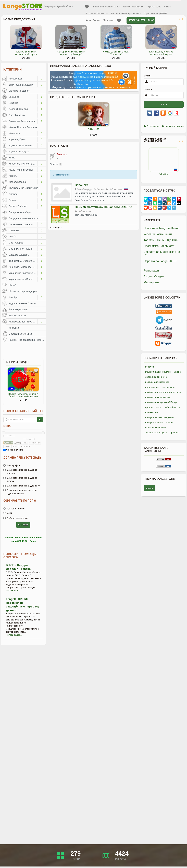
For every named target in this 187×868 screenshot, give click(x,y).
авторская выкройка (156, 377)
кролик (149, 407)
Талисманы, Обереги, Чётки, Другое (23, 261)
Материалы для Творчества (23, 322)
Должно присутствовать (22, 458)
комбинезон (169, 387)
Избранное (87, 7)
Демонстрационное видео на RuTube (20, 480)
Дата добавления (14, 508)
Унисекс (54, 164)
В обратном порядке (16, 518)
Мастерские (109, 20)
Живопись (14, 133)
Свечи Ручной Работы (21, 249)
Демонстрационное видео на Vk (22, 486)
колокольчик (152, 387)
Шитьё (12, 285)
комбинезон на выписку (158, 397)
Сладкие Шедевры (19, 255)
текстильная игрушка (156, 433)
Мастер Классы (17, 316)
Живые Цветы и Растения (23, 127)
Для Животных (17, 115)
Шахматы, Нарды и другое (23, 291)
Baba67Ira (82, 185)
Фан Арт (13, 297)
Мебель (13, 176)
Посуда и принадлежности (23, 218)
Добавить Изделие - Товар (141, 20)
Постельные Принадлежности (23, 224)
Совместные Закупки (20, 334)
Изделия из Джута (19, 152)
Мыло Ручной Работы (21, 170)
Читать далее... (14, 591)
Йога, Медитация (18, 309)
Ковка (12, 158)
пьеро (170, 422)
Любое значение (13, 450)
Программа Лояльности (97, 13)
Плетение (14, 230)
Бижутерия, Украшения (22, 85)
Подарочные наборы (20, 212)
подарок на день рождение (159, 417)
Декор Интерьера (18, 109)
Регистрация (152, 126)
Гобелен (149, 367)
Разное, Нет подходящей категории (27, 340)
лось (159, 407)
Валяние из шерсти (19, 91)
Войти (164, 104)
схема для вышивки (156, 428)
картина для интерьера (157, 382)
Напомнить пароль (173, 126)
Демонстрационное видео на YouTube (20, 472)
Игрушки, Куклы (17, 139)
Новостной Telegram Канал (106, 7)
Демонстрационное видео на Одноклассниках (20, 492)
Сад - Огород (16, 243)
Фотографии (12, 465)
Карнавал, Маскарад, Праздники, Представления (23, 267)
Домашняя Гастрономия (22, 121)
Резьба (13, 237)
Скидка (178, 372)
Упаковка (14, 328)
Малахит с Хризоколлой (158, 372)
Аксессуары (15, 79)
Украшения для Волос (21, 279)
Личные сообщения (119, 20)
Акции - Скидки (93, 20)
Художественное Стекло (22, 303)
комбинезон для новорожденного (163, 392)
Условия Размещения (133, 7)
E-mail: (147, 76)
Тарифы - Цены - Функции (159, 7)
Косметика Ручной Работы (23, 164)
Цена (7, 426)
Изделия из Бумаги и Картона (23, 145)
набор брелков (173, 407)
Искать (23, 525)
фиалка (175, 433)
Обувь (12, 200)
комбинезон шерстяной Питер (161, 402)
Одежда (13, 194)
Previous (141, 163)
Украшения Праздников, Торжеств (23, 273)
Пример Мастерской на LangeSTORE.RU (103, 207)
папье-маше (151, 412)
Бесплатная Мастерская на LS (126, 13)
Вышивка (14, 97)
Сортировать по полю (20, 501)
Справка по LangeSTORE (155, 13)
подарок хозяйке (154, 422)
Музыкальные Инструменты (24, 188)
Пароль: (148, 89)
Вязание (13, 103)
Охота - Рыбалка (18, 206)
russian (149, 488)
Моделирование (18, 182)
